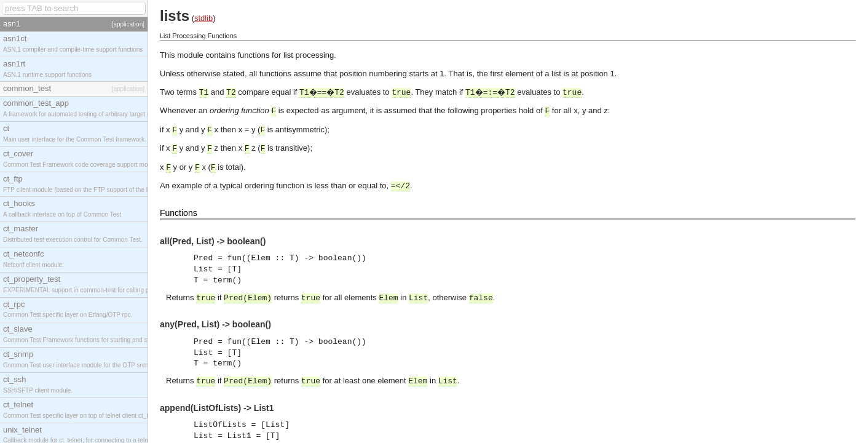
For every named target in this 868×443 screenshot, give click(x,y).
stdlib (203, 18)
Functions (179, 213)
